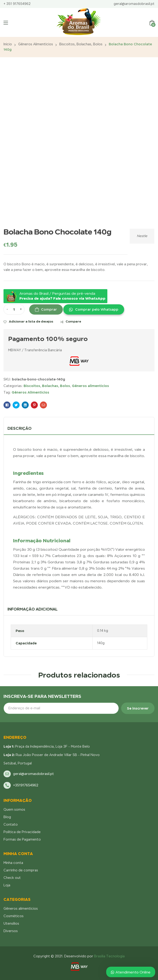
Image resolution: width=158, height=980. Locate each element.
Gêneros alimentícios (36, 44)
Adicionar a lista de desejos (31, 321)
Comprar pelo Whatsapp (97, 309)
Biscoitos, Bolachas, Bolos (81, 44)
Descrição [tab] (19, 428)
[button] (93, 309)
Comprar (49, 309)
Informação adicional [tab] (33, 609)
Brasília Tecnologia (109, 956)
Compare (73, 321)
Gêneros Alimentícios (30, 392)
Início (8, 44)
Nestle (142, 236)
